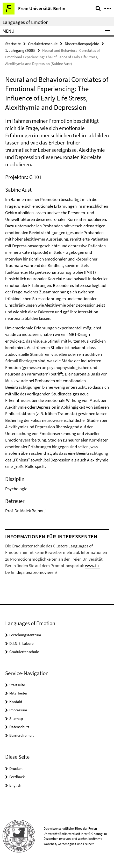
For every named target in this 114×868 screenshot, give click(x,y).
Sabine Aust (18, 190)
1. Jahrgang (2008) (20, 50)
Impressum (18, 710)
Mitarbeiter (18, 693)
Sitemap (16, 718)
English (15, 785)
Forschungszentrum (25, 635)
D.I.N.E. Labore (21, 643)
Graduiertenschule (43, 44)
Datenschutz (19, 727)
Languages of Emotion (26, 22)
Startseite (13, 44)
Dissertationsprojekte (82, 44)
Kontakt (16, 702)
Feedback (17, 777)
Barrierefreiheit (22, 735)
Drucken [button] (16, 768)
